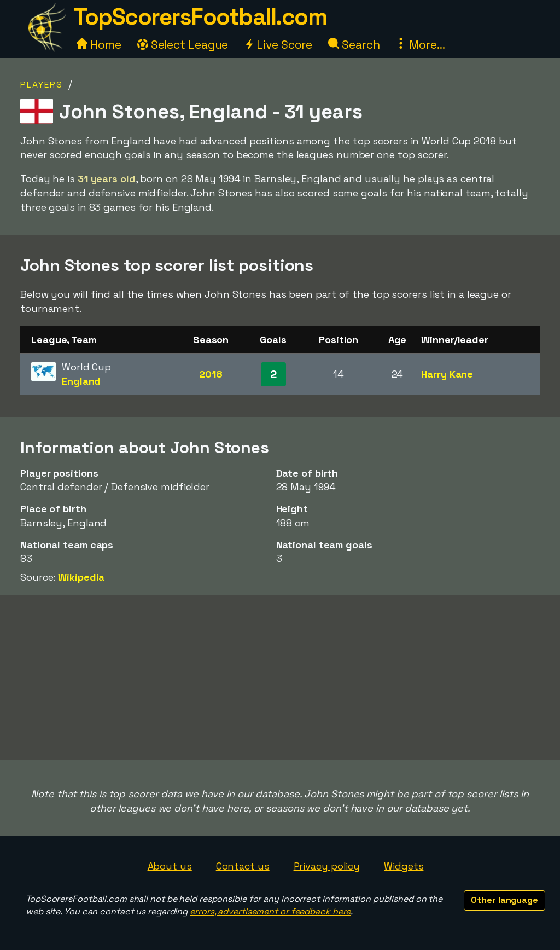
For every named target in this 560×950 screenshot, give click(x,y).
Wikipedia (81, 577)
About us (170, 866)
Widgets (404, 866)
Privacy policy (327, 866)
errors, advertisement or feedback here (270, 911)
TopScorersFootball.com (200, 17)
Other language (504, 900)
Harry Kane (447, 374)
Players (42, 85)
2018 (211, 374)
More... (420, 45)
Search (354, 45)
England (81, 381)
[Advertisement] (280, 677)
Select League (183, 45)
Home (99, 45)
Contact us (243, 866)
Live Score (278, 45)
